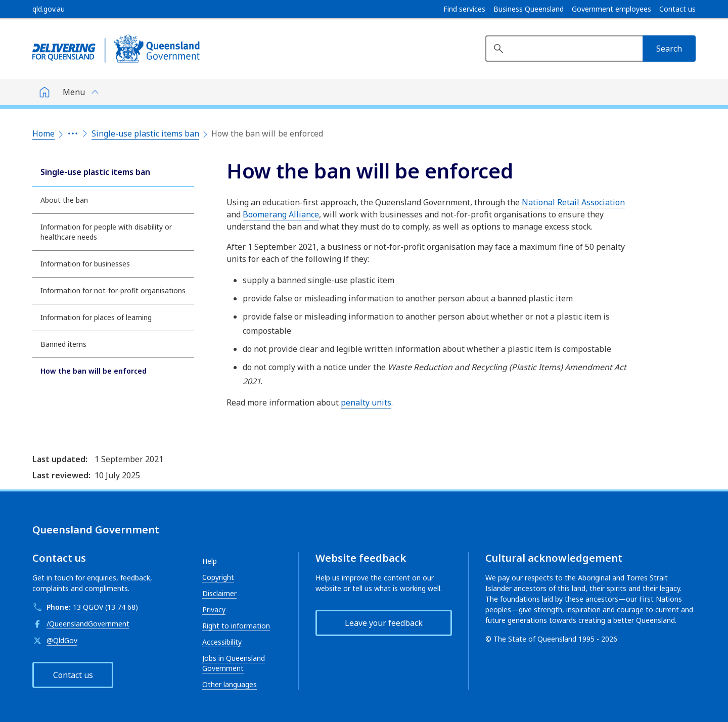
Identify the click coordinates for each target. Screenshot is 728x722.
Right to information (236, 626)
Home (43, 133)
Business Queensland (529, 9)
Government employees (611, 9)
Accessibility (222, 642)
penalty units (366, 402)
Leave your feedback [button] (384, 623)
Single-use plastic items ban (145, 133)
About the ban (64, 200)
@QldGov (62, 640)
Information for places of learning (96, 317)
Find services (464, 9)
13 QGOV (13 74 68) (105, 607)
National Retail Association (573, 202)
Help (210, 561)
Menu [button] (74, 92)
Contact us (677, 9)
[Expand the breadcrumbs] (73, 133)
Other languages (230, 684)
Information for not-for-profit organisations (113, 290)
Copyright (218, 577)
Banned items (63, 344)
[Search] (669, 49)
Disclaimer (219, 593)
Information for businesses (85, 264)
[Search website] (564, 49)
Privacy (214, 610)
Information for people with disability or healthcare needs (106, 232)
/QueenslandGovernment (88, 624)
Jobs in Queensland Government (234, 663)
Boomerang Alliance (281, 214)
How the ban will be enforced (94, 371)
